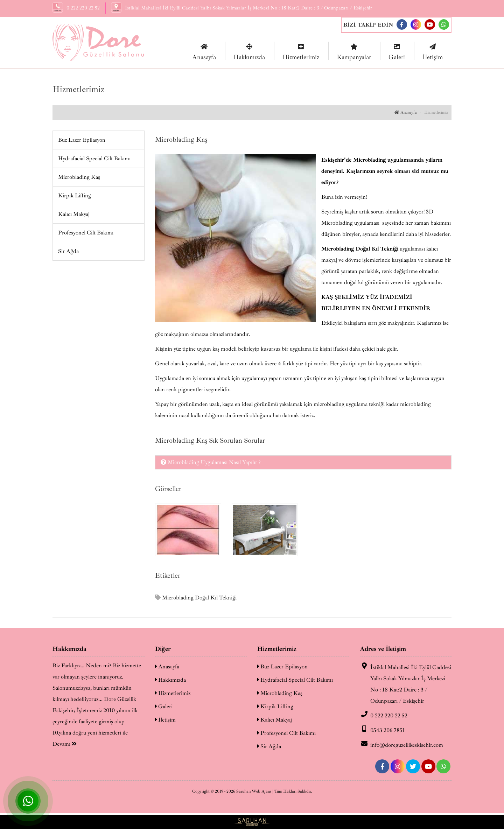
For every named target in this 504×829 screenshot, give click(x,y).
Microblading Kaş (79, 177)
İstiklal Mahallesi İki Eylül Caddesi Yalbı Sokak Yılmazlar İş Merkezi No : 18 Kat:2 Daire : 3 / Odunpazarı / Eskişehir (405, 683)
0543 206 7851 (382, 730)
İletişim (433, 51)
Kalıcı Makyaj (74, 214)
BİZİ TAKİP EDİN (368, 25)
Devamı (65, 744)
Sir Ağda (68, 251)
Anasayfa (204, 51)
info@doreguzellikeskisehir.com (401, 744)
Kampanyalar (354, 51)
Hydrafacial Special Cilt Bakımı (94, 159)
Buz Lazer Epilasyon (82, 140)
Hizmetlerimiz (301, 51)
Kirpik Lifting (75, 196)
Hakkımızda (249, 51)
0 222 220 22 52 (384, 715)
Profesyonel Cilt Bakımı (86, 233)
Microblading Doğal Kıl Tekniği (196, 598)
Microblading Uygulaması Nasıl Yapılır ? (211, 462)
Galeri (397, 51)
